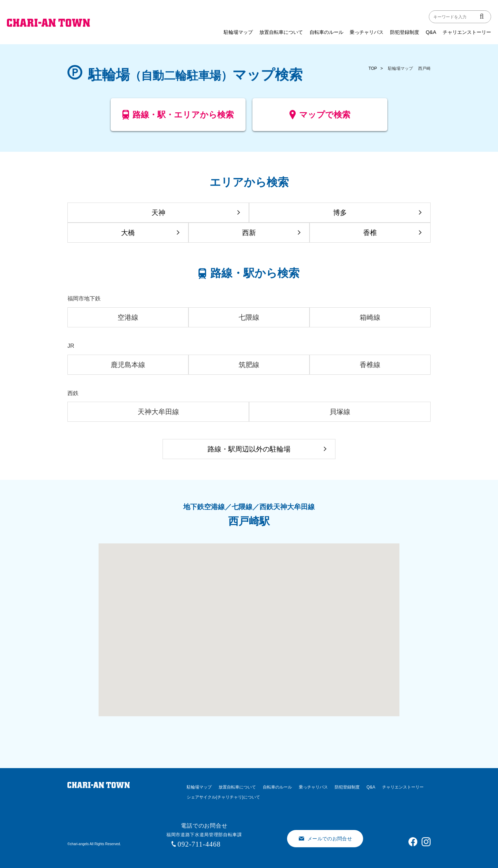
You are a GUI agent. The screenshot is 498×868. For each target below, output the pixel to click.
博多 (340, 213)
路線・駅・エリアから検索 (178, 117)
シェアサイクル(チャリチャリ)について (223, 797)
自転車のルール (326, 32)
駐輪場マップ (238, 32)
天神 (158, 213)
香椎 (370, 233)
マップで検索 (320, 117)
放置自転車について (281, 32)
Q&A (431, 32)
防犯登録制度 (405, 32)
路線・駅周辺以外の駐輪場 (249, 449)
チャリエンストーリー (467, 32)
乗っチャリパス (367, 32)
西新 (249, 233)
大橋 (128, 233)
